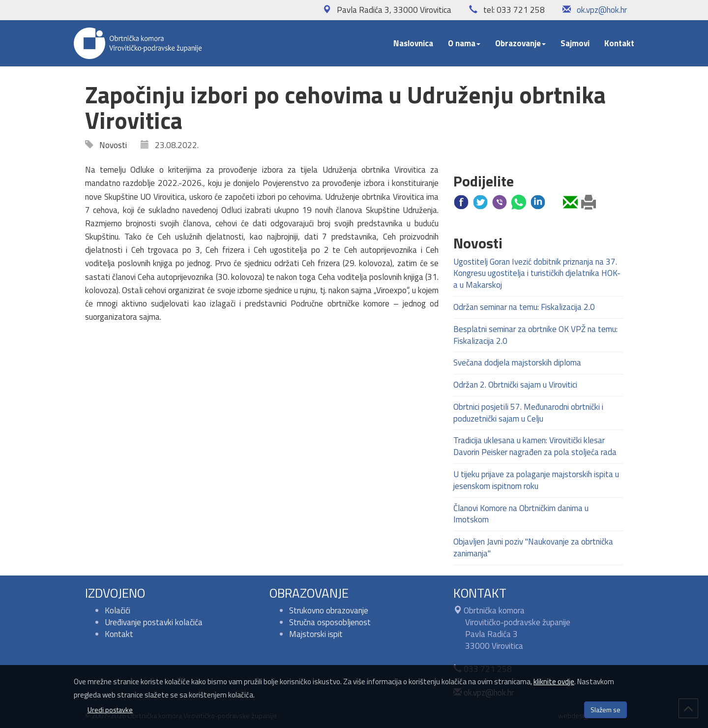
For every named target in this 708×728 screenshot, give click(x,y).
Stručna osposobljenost (330, 622)
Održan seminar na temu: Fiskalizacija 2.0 (524, 307)
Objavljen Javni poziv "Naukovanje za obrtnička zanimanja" (533, 547)
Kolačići (118, 610)
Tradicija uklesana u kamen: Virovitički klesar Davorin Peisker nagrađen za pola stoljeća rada (535, 446)
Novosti (110, 145)
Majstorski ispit (316, 634)
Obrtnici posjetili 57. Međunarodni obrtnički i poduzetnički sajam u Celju (528, 413)
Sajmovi (575, 43)
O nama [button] (464, 43)
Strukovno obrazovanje (329, 610)
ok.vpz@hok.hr (602, 10)
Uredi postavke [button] (110, 710)
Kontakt (619, 43)
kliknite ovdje (554, 682)
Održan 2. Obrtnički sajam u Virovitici (515, 385)
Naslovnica (413, 43)
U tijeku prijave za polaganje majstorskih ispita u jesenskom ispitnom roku (536, 480)
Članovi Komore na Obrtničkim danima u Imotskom (521, 514)
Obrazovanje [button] (520, 43)
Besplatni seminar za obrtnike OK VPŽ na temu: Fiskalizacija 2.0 (535, 335)
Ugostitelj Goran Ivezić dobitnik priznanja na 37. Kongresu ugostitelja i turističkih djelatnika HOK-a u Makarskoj (537, 273)
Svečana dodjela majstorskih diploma (517, 363)
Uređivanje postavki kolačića (154, 622)
